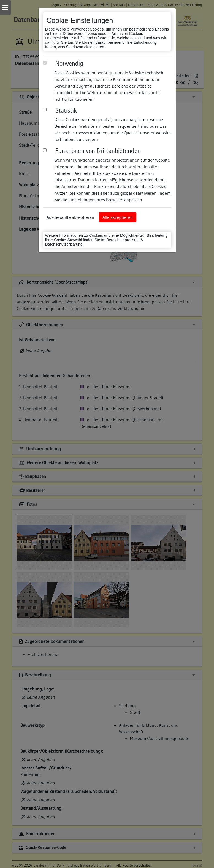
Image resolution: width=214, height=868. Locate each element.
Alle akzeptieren (118, 217)
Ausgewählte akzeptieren (70, 217)
